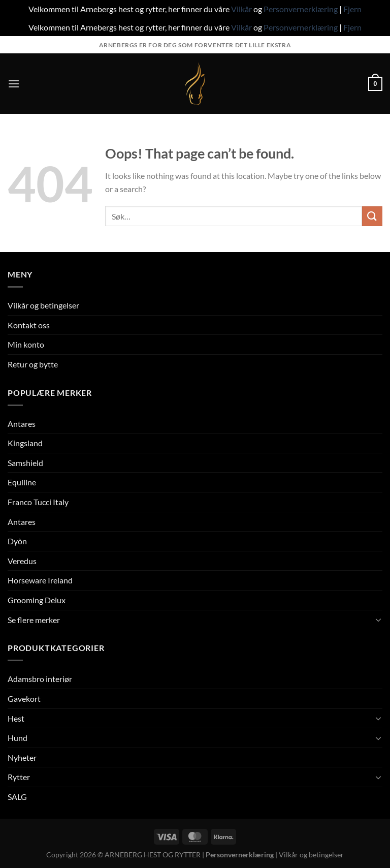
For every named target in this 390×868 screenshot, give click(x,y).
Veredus (22, 561)
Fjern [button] (352, 9)
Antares (22, 424)
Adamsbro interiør (40, 679)
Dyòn (17, 541)
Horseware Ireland (40, 580)
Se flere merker (34, 620)
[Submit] (372, 216)
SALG (17, 797)
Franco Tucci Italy (38, 502)
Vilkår (241, 9)
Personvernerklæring (301, 9)
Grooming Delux (37, 600)
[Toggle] (378, 619)
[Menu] (14, 84)
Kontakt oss (29, 325)
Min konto (26, 344)
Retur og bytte (33, 364)
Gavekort (24, 699)
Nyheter (22, 757)
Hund (18, 738)
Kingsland (25, 443)
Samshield (25, 463)
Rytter (19, 777)
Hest (16, 718)
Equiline (22, 482)
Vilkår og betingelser (43, 305)
